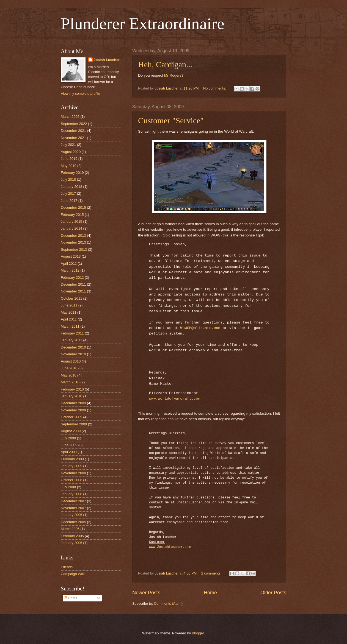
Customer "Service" (171, 120)
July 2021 (68, 145)
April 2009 (69, 452)
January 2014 (71, 228)
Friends (67, 567)
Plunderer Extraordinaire (143, 24)
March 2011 (70, 326)
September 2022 (74, 124)
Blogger (198, 633)
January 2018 (71, 187)
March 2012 (70, 270)
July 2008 (68, 487)
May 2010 (69, 375)
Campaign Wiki (73, 574)
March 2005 (70, 529)
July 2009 (68, 438)
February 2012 (72, 278)
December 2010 (73, 347)
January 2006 (71, 515)
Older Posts (273, 593)
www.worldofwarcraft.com (175, 399)
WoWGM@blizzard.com (200, 328)
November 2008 (73, 473)
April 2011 (69, 319)
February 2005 (72, 536)
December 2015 (73, 207)
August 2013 (71, 256)
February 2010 (72, 389)
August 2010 (71, 361)
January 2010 (71, 396)
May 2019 (69, 166)
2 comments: (212, 573)
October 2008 (71, 480)
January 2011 (71, 340)
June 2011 (69, 305)
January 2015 (71, 221)
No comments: (215, 88)
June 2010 (69, 368)
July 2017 (68, 193)
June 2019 (69, 159)
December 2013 (73, 235)
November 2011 (73, 291)
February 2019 (72, 173)
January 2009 (71, 466)
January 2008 (71, 494)
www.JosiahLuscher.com (170, 547)
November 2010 (73, 354)
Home (210, 593)
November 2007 (73, 508)
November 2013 (73, 242)
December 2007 (73, 501)
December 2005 (73, 522)
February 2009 (72, 459)
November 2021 (73, 138)
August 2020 (71, 152)
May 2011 (69, 312)
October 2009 (71, 417)
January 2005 (71, 543)
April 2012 (69, 264)
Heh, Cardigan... (165, 64)
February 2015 (72, 215)
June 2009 (69, 445)
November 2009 (73, 410)
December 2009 (73, 403)
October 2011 (71, 298)
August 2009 (71, 431)
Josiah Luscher (107, 60)
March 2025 (70, 117)
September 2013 (74, 249)
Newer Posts (146, 593)
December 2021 (73, 131)
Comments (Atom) (168, 603)
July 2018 (68, 179)
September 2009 (74, 424)
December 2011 (73, 284)
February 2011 (72, 333)
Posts (70, 598)
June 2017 (69, 201)
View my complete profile (80, 94)
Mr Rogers (173, 75)
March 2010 (70, 382)
